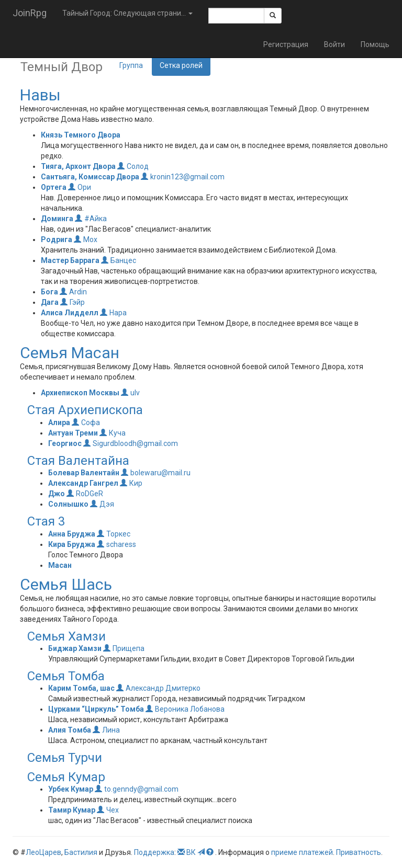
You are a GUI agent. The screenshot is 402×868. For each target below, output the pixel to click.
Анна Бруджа (72, 534)
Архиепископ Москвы (80, 393)
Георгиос (65, 443)
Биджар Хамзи (75, 648)
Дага (50, 302)
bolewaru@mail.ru (156, 473)
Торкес (114, 534)
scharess (116, 544)
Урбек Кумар (71, 789)
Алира (59, 422)
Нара (113, 313)
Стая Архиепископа (85, 410)
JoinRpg (30, 13)
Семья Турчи (65, 758)
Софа (86, 422)
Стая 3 (46, 521)
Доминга (57, 219)
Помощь (375, 44)
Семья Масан (70, 353)
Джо (57, 494)
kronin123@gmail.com (183, 177)
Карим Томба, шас (81, 688)
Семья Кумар (66, 777)
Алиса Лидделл (70, 313)
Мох (86, 239)
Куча (113, 433)
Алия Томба (70, 730)
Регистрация (286, 44)
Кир (131, 483)
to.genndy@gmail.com (137, 789)
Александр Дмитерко (158, 688)
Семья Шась (66, 584)
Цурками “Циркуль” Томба (96, 709)
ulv (130, 393)
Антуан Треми (73, 433)
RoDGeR (85, 494)
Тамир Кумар (72, 810)
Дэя (102, 504)
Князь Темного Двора (81, 135)
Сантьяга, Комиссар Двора (90, 177)
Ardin (73, 292)
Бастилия (81, 852)
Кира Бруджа (72, 544)
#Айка (91, 219)
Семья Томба (66, 676)
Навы (40, 95)
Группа (131, 65)
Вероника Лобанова (185, 709)
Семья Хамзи (66, 636)
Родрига (57, 239)
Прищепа (124, 648)
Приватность (359, 852)
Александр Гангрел (83, 483)
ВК (191, 852)
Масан (60, 565)
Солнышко (68, 504)
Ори (80, 187)
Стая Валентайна (78, 461)
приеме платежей (302, 852)
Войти (334, 44)
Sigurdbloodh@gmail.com (131, 443)
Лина (106, 730)
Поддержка (154, 852)
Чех (108, 810)
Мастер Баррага (70, 260)
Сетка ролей (181, 65)
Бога (49, 292)
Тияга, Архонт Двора (78, 166)
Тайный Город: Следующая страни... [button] (127, 13)
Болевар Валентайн (84, 473)
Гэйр (72, 302)
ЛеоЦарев (43, 852)
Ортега (54, 187)
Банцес (119, 260)
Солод (133, 166)
